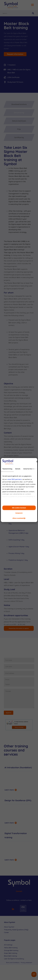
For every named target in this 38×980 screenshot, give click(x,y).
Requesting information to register (19, 628)
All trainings (8, 945)
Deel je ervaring (19, 727)
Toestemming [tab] (7, 469)
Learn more (9, 790)
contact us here (26, 900)
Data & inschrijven (19, 121)
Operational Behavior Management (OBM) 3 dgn (18, 532)
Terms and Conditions (13, 963)
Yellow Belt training (11, 948)
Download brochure (19, 104)
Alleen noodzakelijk (19, 518)
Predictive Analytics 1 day (18, 560)
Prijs (19, 129)
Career (6, 932)
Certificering (19, 137)
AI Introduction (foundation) (18, 767)
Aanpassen (19, 513)
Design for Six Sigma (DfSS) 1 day (19, 522)
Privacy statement (26, 963)
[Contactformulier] (34, 974)
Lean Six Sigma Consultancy (14, 959)
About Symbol (9, 927)
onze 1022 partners (15, 479)
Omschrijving (19, 113)
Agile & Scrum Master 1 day (19, 547)
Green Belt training (11, 953)
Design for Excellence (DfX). (18, 800)
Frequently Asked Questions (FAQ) (16, 930)
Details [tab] (18, 469)
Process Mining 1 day (16, 553)
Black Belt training (10, 956)
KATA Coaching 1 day (16, 540)
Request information (15, 54)
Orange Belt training (11, 950)
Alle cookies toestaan (19, 508)
